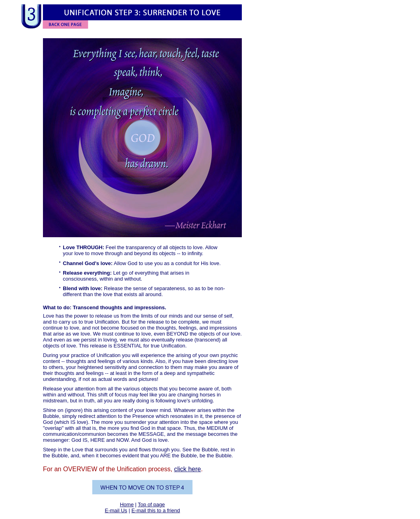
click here (188, 469)
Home (127, 504)
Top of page (152, 504)
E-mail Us (116, 510)
